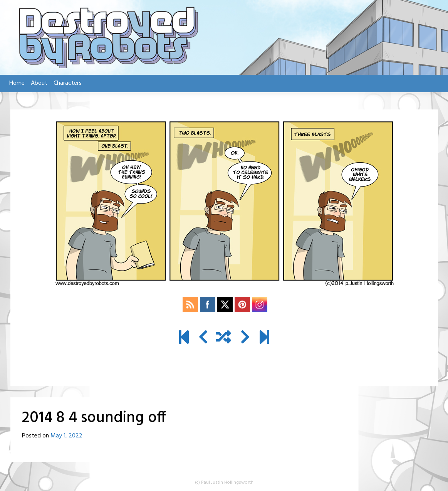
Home (17, 83)
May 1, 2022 (66, 436)
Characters (68, 83)
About (39, 83)
